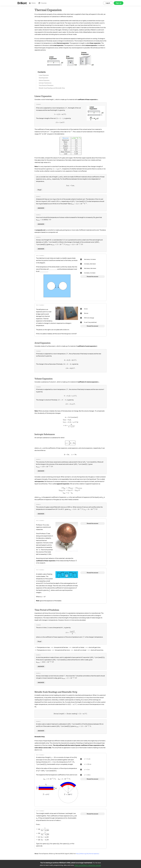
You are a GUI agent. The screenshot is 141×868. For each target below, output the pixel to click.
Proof (39, 190)
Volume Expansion (44, 80)
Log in (108, 3)
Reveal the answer (93, 277)
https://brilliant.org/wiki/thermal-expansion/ (88, 854)
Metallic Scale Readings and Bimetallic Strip (52, 88)
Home (32, 3)
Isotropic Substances (45, 83)
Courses (42, 3)
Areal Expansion (43, 78)
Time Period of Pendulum (46, 85)
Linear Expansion (44, 75)
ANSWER (41, 208)
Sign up (119, 3)
